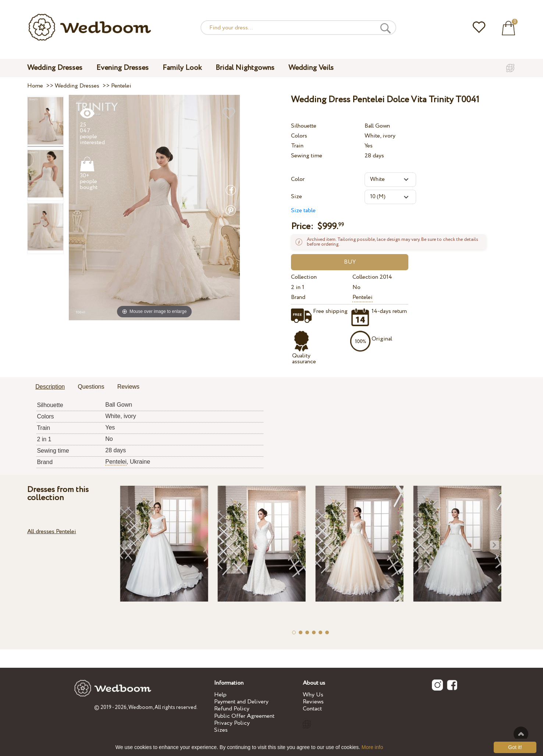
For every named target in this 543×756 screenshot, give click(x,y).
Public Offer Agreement (244, 716)
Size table (303, 211)
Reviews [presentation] (128, 387)
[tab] (50, 387)
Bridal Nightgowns (245, 68)
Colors (299, 136)
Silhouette (304, 126)
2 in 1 (298, 287)
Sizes (221, 730)
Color (298, 179)
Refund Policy (232, 709)
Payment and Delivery (241, 702)
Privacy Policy (232, 723)
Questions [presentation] (91, 387)
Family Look (182, 68)
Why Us (313, 695)
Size (297, 197)
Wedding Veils (311, 68)
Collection (304, 277)
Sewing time (307, 156)
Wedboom (141, 707)
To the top (521, 734)
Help (220, 695)
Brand (298, 297)
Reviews (313, 702)
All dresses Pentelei (52, 532)
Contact (312, 709)
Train (297, 146)
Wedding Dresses (55, 68)
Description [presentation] (50, 387)
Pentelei (363, 297)
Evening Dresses (123, 68)
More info (372, 747)
